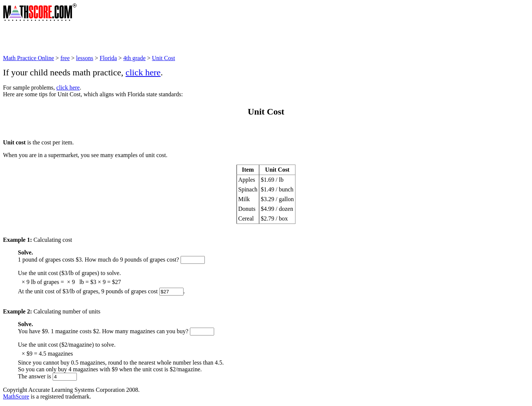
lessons (85, 58)
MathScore (16, 396)
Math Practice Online (29, 58)
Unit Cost (163, 58)
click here (143, 72)
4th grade (134, 58)
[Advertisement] (139, 38)
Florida (108, 58)
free (65, 58)
